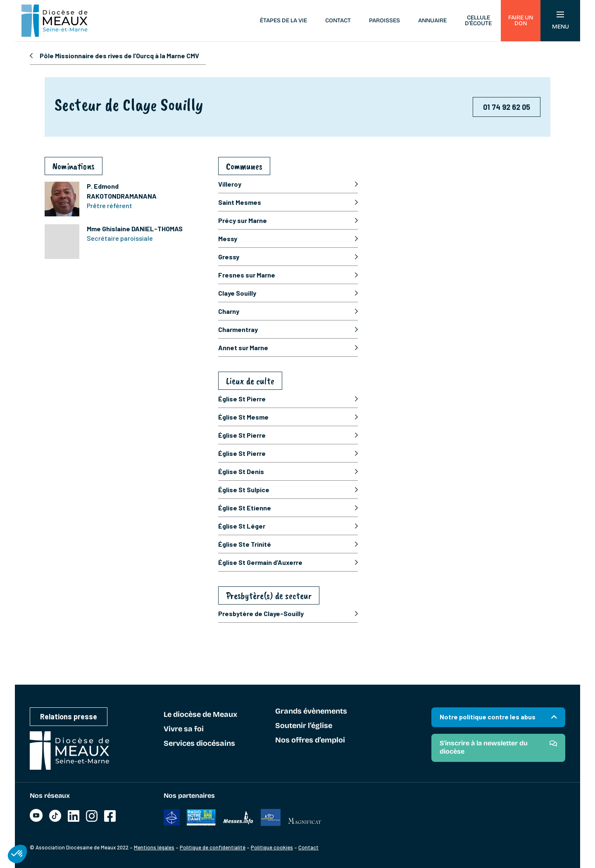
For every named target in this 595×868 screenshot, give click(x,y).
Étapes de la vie (283, 20)
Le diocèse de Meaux (200, 715)
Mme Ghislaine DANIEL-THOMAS (135, 229)
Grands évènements (311, 711)
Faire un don (521, 20)
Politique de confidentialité (213, 847)
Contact (338, 20)
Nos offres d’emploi (310, 740)
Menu (560, 21)
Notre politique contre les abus (488, 717)
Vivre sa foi (184, 729)
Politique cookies (272, 847)
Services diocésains (199, 744)
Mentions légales (154, 847)
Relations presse (69, 716)
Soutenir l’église (304, 726)
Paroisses (384, 20)
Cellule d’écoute (478, 20)
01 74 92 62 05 (507, 107)
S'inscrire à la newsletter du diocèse (484, 747)
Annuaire (432, 20)
